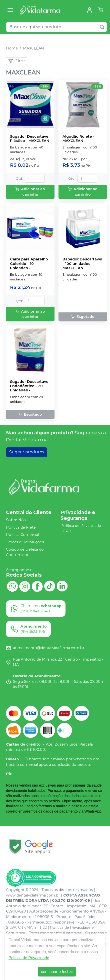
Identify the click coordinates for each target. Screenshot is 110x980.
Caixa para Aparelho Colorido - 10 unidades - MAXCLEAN (29, 264)
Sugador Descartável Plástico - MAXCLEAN (30, 139)
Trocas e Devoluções (25, 542)
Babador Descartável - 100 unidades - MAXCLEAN (82, 264)
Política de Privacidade (29, 958)
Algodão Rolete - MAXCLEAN (78, 139)
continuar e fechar (57, 972)
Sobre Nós (16, 520)
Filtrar (16, 61)
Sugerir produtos (27, 452)
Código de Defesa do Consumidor (25, 552)
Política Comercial (22, 535)
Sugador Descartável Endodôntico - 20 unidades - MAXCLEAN (30, 386)
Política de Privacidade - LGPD (82, 528)
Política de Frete (21, 527)
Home (12, 48)
